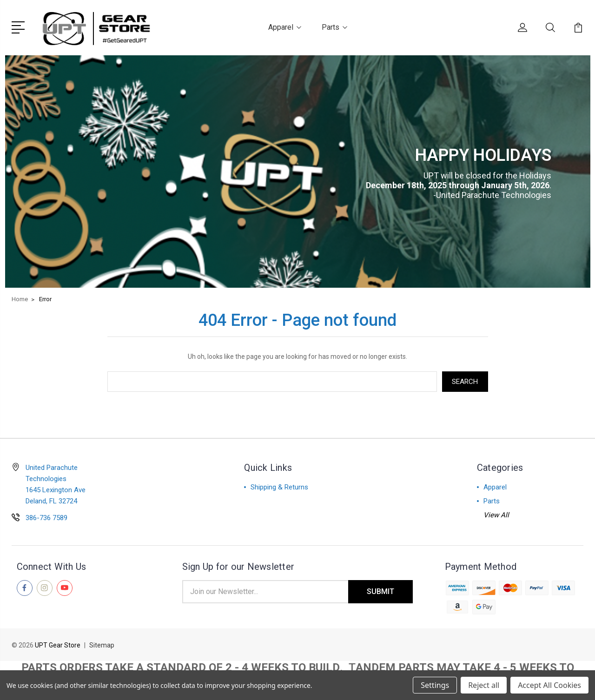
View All (496, 515)
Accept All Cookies (549, 685)
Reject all (484, 685)
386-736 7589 (46, 518)
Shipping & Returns (279, 487)
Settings (435, 685)
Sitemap (102, 645)
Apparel (285, 27)
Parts (334, 27)
